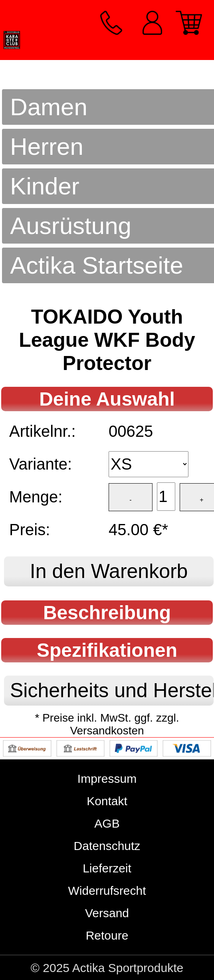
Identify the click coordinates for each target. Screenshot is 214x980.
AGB (107, 823)
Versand (107, 913)
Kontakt (107, 801)
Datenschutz (107, 846)
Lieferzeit (107, 868)
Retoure (107, 935)
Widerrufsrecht (107, 891)
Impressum (107, 779)
